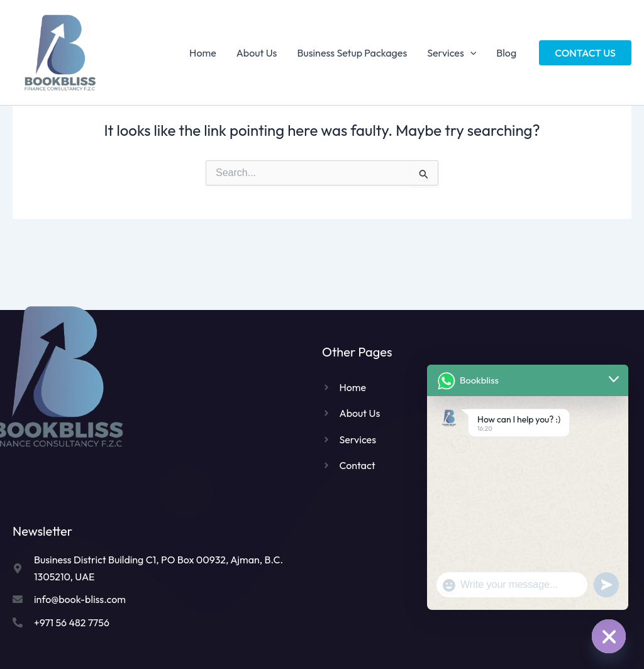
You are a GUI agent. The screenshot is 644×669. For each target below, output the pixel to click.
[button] (585, 53)
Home (203, 53)
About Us (257, 53)
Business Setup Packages (352, 53)
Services (452, 53)
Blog (506, 53)
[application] (470, 53)
